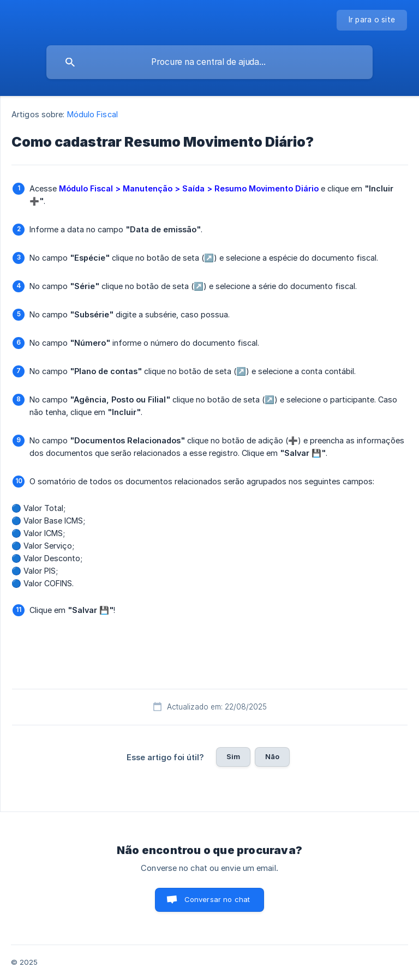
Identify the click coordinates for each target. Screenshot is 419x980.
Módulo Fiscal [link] (92, 114)
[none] (372, 20)
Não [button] (272, 756)
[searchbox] (209, 62)
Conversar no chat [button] (217, 899)
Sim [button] (233, 756)
